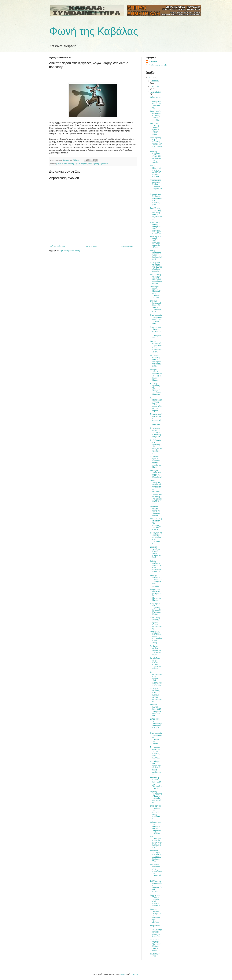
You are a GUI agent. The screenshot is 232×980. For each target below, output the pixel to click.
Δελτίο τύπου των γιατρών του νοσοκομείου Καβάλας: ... (156, 724)
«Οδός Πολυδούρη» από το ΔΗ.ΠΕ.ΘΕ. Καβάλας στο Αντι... (156, 171)
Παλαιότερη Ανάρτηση (127, 246)
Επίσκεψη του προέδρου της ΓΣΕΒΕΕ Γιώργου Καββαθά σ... (156, 812)
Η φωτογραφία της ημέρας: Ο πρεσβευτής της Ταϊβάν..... (156, 738)
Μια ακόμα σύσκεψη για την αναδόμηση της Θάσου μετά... (156, 361)
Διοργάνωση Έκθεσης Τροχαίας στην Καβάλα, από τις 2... (156, 900)
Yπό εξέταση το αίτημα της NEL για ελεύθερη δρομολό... (156, 267)
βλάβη (59, 164)
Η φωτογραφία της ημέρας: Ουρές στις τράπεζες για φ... (156, 319)
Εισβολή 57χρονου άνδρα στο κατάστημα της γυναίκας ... (156, 157)
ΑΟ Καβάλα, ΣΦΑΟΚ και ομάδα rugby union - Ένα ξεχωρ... (156, 637)
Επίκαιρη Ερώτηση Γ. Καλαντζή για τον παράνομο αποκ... (156, 306)
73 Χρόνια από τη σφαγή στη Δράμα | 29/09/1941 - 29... (156, 499)
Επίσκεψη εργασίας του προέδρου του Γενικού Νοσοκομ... (156, 389)
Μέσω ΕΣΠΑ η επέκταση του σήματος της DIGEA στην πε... (156, 524)
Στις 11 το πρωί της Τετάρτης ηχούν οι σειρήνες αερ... (155, 129)
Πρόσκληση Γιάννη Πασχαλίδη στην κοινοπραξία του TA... (156, 228)
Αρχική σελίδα (92, 246)
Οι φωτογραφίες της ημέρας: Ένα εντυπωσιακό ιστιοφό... (156, 679)
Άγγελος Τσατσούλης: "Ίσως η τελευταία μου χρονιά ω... (156, 797)
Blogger (136, 974)
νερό (90, 164)
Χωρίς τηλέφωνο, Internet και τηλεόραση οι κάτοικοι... (156, 486)
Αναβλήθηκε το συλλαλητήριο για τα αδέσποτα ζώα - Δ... (156, 931)
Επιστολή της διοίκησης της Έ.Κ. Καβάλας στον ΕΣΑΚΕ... (155, 753)
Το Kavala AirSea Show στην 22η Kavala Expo (156, 650)
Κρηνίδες (84, 164)
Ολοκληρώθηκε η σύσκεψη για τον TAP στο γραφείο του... (156, 143)
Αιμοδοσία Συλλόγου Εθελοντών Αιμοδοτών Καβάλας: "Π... (156, 856)
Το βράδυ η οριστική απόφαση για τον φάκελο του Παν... (156, 462)
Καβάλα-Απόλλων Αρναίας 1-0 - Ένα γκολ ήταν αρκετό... (156, 581)
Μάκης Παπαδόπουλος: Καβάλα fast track (156, 255)
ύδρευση (95, 164)
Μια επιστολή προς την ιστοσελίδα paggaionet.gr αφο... (156, 279)
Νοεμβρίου (155, 81)
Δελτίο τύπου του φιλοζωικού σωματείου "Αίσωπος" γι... (156, 103)
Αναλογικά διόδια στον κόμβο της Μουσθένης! (156, 474)
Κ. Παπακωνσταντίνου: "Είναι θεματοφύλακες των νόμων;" (156, 404)
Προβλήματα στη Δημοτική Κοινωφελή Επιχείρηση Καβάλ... (156, 609)
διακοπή (71, 164)
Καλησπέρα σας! (155, 955)
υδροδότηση (104, 164)
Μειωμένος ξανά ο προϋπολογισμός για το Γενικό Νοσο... (156, 375)
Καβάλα (77, 164)
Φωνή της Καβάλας (94, 31)
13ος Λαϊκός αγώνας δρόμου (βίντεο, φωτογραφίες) (156, 623)
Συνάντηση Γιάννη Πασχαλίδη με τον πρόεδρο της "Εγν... (156, 292)
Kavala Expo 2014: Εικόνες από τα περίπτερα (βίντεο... (155, 663)
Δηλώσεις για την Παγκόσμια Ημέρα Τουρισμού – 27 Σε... (156, 828)
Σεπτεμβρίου (156, 92)
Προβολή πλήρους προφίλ (156, 65)
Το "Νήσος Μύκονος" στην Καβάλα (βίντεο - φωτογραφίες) (156, 695)
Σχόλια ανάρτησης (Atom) (70, 251)
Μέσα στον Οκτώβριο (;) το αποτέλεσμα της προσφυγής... (156, 871)
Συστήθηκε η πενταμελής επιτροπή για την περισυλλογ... (156, 214)
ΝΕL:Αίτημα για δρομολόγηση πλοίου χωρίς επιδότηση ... (156, 768)
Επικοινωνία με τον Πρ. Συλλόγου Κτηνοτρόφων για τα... (156, 433)
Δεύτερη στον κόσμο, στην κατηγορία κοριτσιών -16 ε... (155, 242)
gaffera (123, 974)
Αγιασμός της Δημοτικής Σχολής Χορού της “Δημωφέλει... (156, 185)
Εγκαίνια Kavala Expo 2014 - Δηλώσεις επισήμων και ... (156, 710)
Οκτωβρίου (155, 86)
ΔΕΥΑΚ (64, 164)
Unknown (153, 61)
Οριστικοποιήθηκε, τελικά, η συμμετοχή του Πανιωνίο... (156, 419)
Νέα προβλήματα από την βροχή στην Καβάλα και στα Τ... (156, 842)
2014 (151, 78)
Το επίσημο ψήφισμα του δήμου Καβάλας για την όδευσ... (155, 945)
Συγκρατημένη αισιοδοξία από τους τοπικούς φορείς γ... (156, 116)
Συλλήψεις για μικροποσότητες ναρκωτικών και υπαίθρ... (156, 886)
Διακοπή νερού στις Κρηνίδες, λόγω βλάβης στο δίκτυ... (156, 552)
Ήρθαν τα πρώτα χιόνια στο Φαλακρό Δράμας (155, 511)
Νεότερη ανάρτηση (57, 246)
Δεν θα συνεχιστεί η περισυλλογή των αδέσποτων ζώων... (156, 347)
